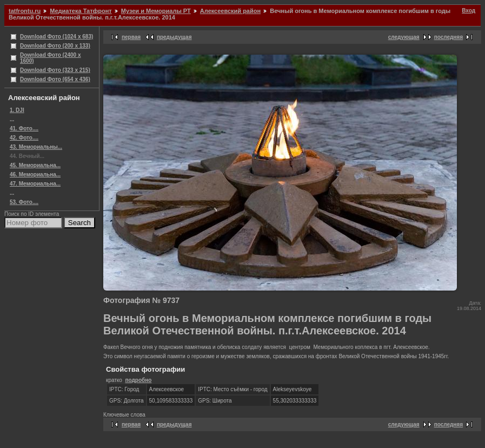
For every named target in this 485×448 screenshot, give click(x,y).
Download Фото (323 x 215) (55, 70)
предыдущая (174, 37)
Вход (469, 11)
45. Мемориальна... (35, 165)
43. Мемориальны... (36, 147)
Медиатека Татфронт (81, 11)
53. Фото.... (24, 202)
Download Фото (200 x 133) (55, 46)
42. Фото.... (24, 138)
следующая (404, 37)
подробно (138, 380)
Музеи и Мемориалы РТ (156, 11)
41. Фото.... (24, 129)
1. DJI (17, 110)
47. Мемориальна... (35, 184)
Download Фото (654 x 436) (55, 79)
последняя (449, 37)
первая (131, 37)
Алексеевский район (230, 11)
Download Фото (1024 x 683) (57, 37)
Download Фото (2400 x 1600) (51, 58)
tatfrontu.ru (25, 11)
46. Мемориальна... (35, 174)
